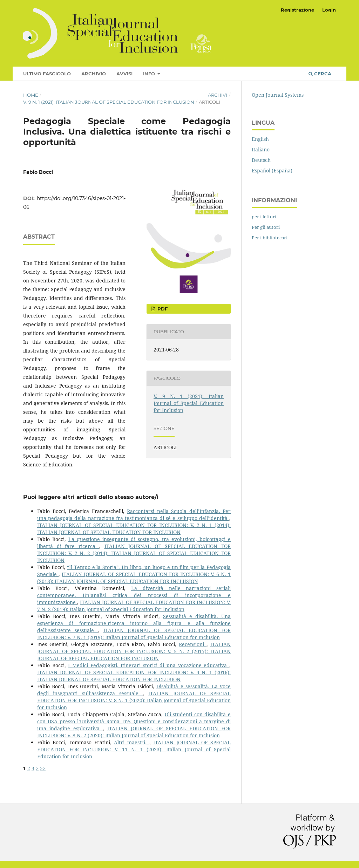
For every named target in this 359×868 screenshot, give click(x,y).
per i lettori (264, 217)
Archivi (218, 95)
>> (43, 768)
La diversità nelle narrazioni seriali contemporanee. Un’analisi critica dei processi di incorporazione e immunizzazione (134, 595)
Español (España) (272, 170)
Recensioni (193, 644)
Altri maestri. (131, 742)
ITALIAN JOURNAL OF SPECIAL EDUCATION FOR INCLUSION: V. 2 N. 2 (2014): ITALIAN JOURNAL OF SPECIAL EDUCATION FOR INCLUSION (134, 553)
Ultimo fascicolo (47, 74)
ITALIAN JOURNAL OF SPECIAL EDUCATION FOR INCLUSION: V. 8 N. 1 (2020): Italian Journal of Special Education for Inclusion (134, 700)
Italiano (261, 149)
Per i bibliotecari (270, 238)
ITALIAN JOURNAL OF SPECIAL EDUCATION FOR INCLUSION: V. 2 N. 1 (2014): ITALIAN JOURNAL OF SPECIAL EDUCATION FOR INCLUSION (134, 529)
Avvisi (124, 74)
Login (329, 10)
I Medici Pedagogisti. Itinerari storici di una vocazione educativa (149, 665)
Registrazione (297, 10)
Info (150, 74)
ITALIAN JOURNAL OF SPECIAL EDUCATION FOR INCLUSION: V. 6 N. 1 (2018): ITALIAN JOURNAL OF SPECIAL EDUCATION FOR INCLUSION (134, 578)
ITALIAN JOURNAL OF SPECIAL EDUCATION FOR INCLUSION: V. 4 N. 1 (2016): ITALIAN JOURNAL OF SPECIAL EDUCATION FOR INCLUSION (134, 676)
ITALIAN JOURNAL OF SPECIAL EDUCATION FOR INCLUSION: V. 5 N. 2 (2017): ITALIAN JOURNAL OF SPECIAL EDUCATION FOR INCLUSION (134, 651)
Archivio (94, 74)
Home (31, 95)
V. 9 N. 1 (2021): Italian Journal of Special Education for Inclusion (109, 102)
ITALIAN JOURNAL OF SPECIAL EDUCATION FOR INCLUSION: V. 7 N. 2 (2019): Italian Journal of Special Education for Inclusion (134, 606)
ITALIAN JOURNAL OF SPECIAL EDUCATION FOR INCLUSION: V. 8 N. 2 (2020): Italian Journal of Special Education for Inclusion (134, 732)
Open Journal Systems (278, 95)
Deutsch (261, 160)
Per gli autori (266, 227)
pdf (162, 309)
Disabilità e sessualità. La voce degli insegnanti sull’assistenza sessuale (134, 690)
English (260, 139)
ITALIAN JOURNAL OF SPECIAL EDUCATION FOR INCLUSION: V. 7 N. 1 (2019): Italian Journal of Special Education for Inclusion (134, 634)
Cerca (320, 74)
